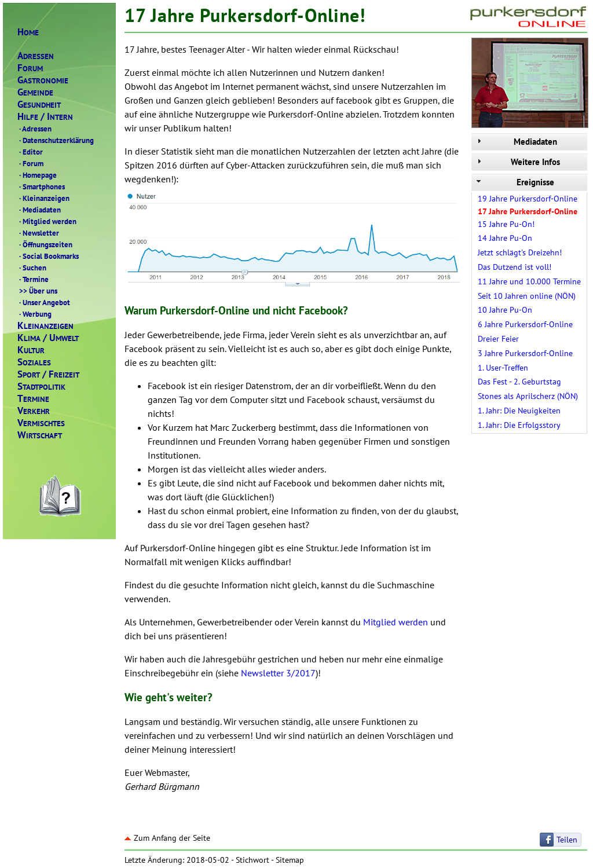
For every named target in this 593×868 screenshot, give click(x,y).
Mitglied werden (47, 221)
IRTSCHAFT (40, 435)
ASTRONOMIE (43, 80)
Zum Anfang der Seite (167, 838)
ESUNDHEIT (39, 105)
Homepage (37, 175)
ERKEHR (34, 411)
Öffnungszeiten (45, 244)
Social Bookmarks (48, 256)
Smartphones (41, 186)
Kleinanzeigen (43, 198)
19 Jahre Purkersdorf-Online (528, 199)
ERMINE (33, 399)
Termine (33, 279)
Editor (30, 152)
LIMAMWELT (48, 338)
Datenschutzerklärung (56, 140)
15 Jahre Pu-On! (506, 224)
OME (28, 32)
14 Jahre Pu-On (505, 238)
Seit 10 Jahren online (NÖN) (527, 296)
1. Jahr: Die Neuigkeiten (519, 411)
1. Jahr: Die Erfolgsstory (519, 425)
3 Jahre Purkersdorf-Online (525, 353)
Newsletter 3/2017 (278, 673)
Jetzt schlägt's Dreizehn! (520, 252)
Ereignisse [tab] (514, 182)
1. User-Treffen (503, 368)
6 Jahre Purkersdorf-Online (525, 324)
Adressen (34, 129)
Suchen (32, 268)
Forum (30, 163)
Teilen (567, 840)
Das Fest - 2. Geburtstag (519, 382)
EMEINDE (35, 92)
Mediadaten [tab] (516, 142)
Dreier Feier (498, 339)
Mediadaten (39, 210)
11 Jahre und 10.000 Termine (529, 281)
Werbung (34, 314)
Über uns (37, 291)
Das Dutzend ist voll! (515, 267)
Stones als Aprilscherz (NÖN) (528, 396)
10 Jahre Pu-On (505, 310)
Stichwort (252, 860)
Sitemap (290, 860)
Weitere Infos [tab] (517, 162)
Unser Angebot (44, 302)
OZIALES (34, 362)
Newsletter (38, 233)
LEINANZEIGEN (45, 326)
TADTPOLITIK (41, 387)
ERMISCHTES (41, 423)
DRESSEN (36, 56)
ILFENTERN (45, 117)
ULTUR (31, 350)
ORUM (30, 68)
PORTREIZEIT (48, 374)
